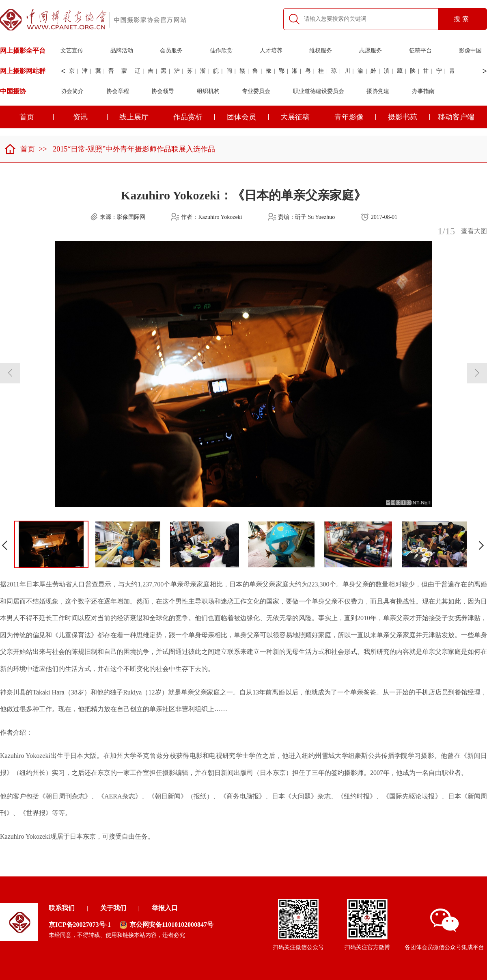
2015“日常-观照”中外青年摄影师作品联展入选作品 (134, 149)
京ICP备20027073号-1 (80, 925)
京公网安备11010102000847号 (166, 925)
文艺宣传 (72, 51)
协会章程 (118, 91)
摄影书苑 (409, 117)
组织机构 (208, 91)
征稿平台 (420, 51)
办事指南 (423, 91)
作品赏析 (194, 117)
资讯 (90, 117)
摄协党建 (378, 91)
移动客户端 (456, 117)
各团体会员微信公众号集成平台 (444, 929)
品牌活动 (122, 51)
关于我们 (113, 908)
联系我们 (62, 908)
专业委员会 (256, 91)
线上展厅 (140, 117)
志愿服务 (371, 51)
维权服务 (321, 51)
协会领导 (163, 91)
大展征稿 (301, 117)
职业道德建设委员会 (319, 91)
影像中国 (470, 51)
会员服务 (171, 51)
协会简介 (72, 91)
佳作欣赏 (221, 51)
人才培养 (271, 51)
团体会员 (248, 117)
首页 (19, 149)
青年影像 (355, 117)
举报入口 (165, 908)
